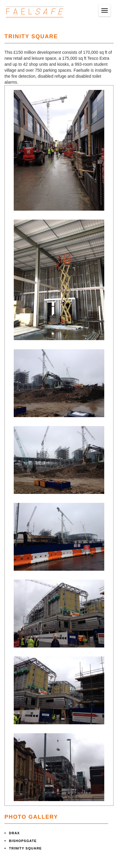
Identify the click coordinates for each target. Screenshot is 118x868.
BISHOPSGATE (23, 841)
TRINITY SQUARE (25, 848)
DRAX (14, 833)
